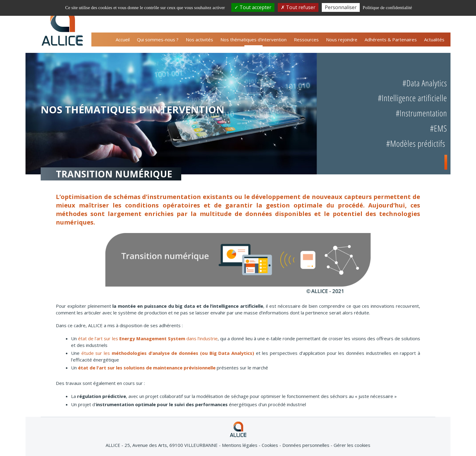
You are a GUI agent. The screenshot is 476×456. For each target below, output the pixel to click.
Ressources (306, 39)
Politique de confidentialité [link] (387, 8)
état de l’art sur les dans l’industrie (148, 338)
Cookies (270, 445)
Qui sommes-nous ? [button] (158, 39)
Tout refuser (298, 7)
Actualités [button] (434, 39)
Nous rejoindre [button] (342, 39)
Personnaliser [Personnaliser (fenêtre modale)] (341, 7)
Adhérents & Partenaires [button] (391, 39)
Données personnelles (306, 445)
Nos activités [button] (199, 39)
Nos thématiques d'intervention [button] (253, 39)
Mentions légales (240, 445)
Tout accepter (253, 7)
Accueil (123, 39)
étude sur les (168, 353)
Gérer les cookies (352, 445)
